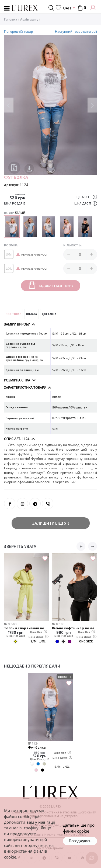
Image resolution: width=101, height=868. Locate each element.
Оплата (32, 314)
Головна (11, 19)
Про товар (13, 314)
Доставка (49, 314)
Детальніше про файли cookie (79, 828)
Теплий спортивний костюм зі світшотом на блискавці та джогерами (27, 628)
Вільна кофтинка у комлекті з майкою (75, 628)
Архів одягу (29, 19)
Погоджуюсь (80, 841)
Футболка (37, 747)
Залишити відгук (51, 523)
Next (92, 105)
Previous (9, 105)
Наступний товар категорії (76, 31)
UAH (67, 8)
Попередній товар (18, 31)
